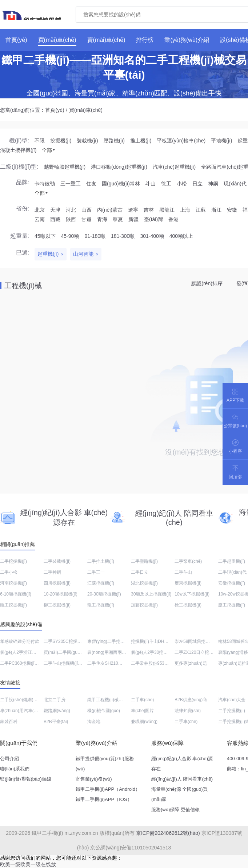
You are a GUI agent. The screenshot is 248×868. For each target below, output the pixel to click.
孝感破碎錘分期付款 (20, 641)
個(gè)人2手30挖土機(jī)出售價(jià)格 (166, 652)
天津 (55, 210)
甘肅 (87, 219)
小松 (182, 184)
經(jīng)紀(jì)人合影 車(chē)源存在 (182, 764)
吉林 (149, 210)
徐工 (166, 184)
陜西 (71, 219)
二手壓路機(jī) (144, 561)
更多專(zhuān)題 (191, 663)
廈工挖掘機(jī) (232, 605)
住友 (91, 184)
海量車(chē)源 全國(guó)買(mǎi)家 (179, 794)
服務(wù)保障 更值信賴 (175, 810)
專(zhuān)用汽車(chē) (21, 711)
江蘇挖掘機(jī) (101, 583)
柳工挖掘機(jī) (57, 605)
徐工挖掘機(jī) (188, 605)
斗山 (151, 184)
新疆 (133, 219)
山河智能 (83, 254)
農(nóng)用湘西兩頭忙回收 (113, 652)
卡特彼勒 (45, 184)
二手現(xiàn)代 (232, 572)
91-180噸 (95, 236)
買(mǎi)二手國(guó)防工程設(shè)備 (78, 652)
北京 (40, 210)
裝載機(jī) (87, 141)
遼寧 (133, 210)
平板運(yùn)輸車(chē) (181, 141)
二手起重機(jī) (232, 561)
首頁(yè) (55, 110)
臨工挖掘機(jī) (13, 605)
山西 (87, 210)
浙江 (216, 210)
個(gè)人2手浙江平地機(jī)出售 (29, 652)
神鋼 (213, 184)
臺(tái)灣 (153, 219)
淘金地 (94, 722)
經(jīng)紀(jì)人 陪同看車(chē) (182, 779)
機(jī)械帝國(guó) (104, 711)
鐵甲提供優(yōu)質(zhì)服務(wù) (105, 764)
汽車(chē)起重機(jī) (174, 167)
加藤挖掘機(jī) (144, 605)
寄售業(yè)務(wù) (94, 779)
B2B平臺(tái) (56, 722)
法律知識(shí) (188, 711)
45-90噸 (70, 236)
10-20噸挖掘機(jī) (61, 594)
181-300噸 (123, 236)
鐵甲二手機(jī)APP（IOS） (104, 799)
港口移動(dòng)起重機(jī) (119, 167)
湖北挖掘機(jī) (144, 583)
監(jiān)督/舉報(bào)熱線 (26, 779)
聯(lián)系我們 (15, 769)
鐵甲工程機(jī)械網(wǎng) (112, 700)
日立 (197, 184)
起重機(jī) (48, 254)
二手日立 (140, 572)
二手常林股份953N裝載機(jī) (158, 663)
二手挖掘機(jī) (13, 561)
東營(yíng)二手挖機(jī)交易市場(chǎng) (125, 641)
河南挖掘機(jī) (13, 583)
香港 (173, 219)
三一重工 (71, 184)
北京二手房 (55, 700)
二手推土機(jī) (101, 561)
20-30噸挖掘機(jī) (104, 594)
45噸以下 (45, 236)
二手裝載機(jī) (57, 561)
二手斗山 (183, 572)
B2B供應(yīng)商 (191, 700)
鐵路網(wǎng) (57, 711)
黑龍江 (167, 210)
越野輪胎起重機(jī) (65, 167)
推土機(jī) (141, 141)
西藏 (55, 219)
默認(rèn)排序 (207, 283)
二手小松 (9, 572)
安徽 (232, 210)
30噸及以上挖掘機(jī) (151, 594)
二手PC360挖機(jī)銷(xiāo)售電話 (32, 663)
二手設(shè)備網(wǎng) (23, 700)
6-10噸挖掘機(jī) (16, 594)
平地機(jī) (221, 141)
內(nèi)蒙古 (110, 210)
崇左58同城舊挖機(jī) (195, 641)
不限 (40, 141)
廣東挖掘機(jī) (188, 583)
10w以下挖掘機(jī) (192, 594)
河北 (71, 210)
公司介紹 (9, 759)
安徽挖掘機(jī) (232, 583)
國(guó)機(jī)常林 (121, 184)
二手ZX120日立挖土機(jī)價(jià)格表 (209, 652)
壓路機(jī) (114, 141)
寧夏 (118, 219)
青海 (102, 219)
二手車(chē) (142, 700)
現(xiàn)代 (235, 184)
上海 (185, 210)
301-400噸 (152, 236)
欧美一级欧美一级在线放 (28, 864)
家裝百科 (9, 722)
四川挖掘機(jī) (57, 583)
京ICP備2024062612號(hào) (168, 833)
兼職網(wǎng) (144, 722)
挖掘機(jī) (61, 141)
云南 (40, 219)
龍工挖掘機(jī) (101, 605)
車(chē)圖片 (142, 711)
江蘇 (201, 210)
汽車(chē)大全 (232, 700)
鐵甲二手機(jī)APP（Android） (108, 789)
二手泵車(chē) (188, 561)
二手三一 (96, 572)
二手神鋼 (52, 572)
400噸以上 (181, 236)
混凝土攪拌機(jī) (18, 150)
